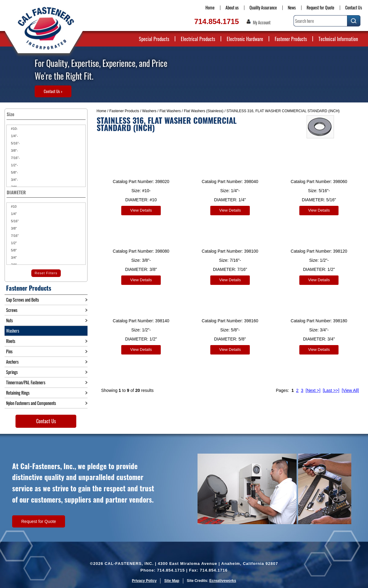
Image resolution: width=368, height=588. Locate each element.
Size (46, 114)
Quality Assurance (263, 7)
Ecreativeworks (223, 581)
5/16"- (15, 143)
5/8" (13, 250)
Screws (12, 310)
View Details (141, 210)
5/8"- (14, 172)
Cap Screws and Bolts (22, 300)
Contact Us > (53, 91)
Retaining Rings (18, 393)
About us (232, 7)
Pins (9, 351)
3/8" (13, 228)
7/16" (14, 236)
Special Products (154, 39)
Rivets (11, 341)
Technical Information (338, 39)
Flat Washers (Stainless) (204, 111)
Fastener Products (291, 39)
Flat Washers (170, 111)
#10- (14, 129)
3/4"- (14, 180)
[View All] (350, 388)
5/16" (14, 221)
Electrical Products (198, 39)
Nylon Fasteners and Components (31, 403)
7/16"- (15, 158)
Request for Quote (320, 7)
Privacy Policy (144, 581)
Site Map (172, 581)
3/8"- (14, 150)
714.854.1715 (217, 21)
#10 (13, 206)
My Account (262, 22)
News (292, 7)
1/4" (13, 214)
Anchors (12, 362)
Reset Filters (46, 273)
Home (210, 7)
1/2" (13, 243)
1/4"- (14, 136)
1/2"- (14, 165)
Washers (149, 111)
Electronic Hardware (245, 39)
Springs (12, 372)
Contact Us (354, 7)
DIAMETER (46, 192)
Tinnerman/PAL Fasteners (26, 382)
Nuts (9, 320)
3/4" (13, 258)
